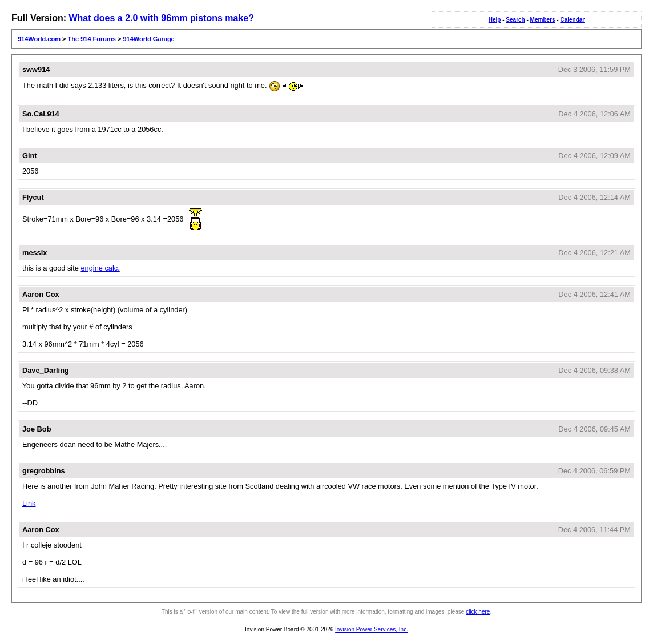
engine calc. (100, 268)
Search (515, 20)
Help (495, 20)
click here (478, 612)
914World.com (39, 39)
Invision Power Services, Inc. (372, 629)
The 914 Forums (92, 39)
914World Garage (148, 39)
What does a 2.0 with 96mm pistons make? (161, 18)
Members (543, 20)
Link (29, 503)
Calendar (572, 20)
